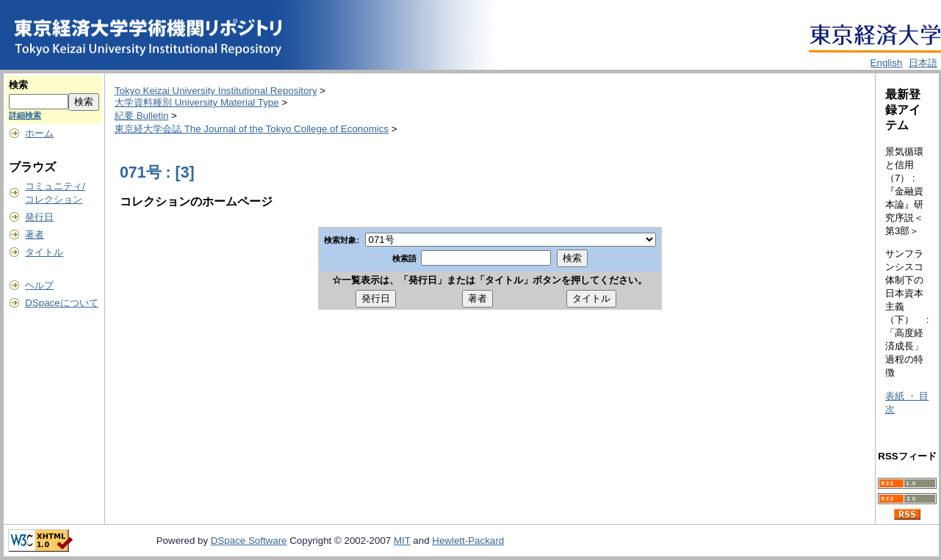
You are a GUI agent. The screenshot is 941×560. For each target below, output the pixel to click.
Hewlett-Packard (468, 541)
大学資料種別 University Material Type (197, 102)
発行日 (39, 217)
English (887, 63)
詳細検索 (25, 115)
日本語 (923, 63)
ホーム (39, 133)
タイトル (44, 252)
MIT (402, 541)
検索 (18, 85)
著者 (35, 234)
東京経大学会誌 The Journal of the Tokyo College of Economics (252, 129)
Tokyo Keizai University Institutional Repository (216, 91)
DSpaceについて (61, 303)
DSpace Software (249, 541)
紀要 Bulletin (141, 116)
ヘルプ (39, 285)
